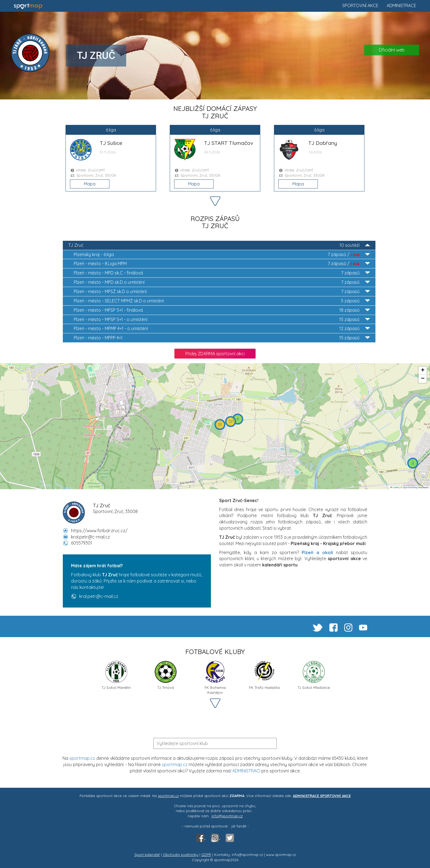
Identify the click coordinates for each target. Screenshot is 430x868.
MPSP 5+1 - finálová (222, 310)
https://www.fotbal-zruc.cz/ (99, 531)
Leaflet (395, 487)
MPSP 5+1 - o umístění (222, 320)
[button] (413, 463)
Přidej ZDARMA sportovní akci (215, 354)
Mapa (90, 184)
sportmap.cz (82, 758)
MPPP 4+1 (222, 338)
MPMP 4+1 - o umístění (222, 329)
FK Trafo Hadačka (264, 675)
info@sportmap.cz (227, 816)
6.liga (222, 255)
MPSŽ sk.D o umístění (222, 292)
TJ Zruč (219, 245)
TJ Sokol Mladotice (314, 675)
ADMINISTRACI (246, 771)
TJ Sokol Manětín (116, 675)
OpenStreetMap (410, 487)
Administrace (401, 5)
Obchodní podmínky (181, 855)
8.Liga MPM (222, 264)
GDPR (206, 855)
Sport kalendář (147, 855)
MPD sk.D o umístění (222, 282)
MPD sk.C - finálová (222, 273)
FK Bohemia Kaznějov (215, 677)
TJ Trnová (166, 675)
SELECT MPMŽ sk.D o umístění (222, 301)
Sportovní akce (360, 5)
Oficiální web (392, 50)
